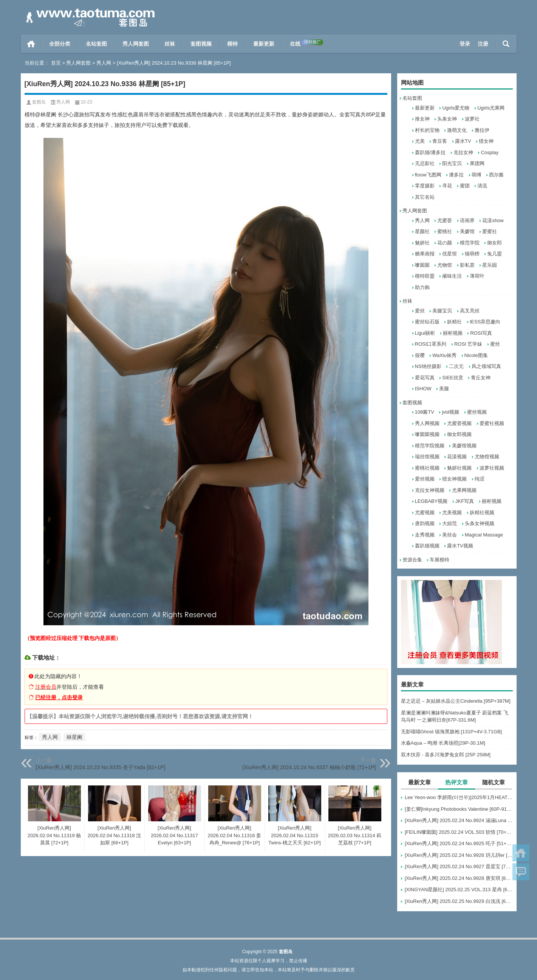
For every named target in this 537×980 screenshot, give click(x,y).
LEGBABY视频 (431, 501)
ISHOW (423, 389)
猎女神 (486, 141)
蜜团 (465, 186)
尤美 (420, 141)
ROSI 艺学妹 (468, 344)
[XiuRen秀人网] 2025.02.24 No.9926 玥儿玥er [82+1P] (459, 855)
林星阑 (74, 737)
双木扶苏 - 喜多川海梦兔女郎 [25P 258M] (446, 755)
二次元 (456, 366)
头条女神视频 (480, 523)
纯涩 (480, 479)
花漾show (493, 220)
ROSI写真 (481, 333)
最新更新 (264, 44)
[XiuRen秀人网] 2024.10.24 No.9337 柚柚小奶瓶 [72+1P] (309, 767)
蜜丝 (495, 344)
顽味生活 (452, 276)
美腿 (444, 389)
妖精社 (454, 322)
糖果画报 (425, 254)
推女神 (422, 119)
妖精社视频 (482, 512)
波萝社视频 (492, 468)
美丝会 (450, 535)
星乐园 (490, 265)
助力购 (422, 287)
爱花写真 (425, 378)
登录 (465, 44)
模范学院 (470, 243)
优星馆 (450, 254)
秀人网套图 (136, 44)
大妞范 (450, 523)
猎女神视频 (454, 479)
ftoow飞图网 (428, 175)
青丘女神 (481, 378)
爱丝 (420, 311)
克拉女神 (463, 152)
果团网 (477, 163)
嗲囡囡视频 (427, 434)
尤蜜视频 (425, 512)
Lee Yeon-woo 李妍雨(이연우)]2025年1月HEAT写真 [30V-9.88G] (459, 797)
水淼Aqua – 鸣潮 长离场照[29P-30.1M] (443, 743)
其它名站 (425, 197)
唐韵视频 (425, 523)
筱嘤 (420, 355)
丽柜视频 (453, 333)
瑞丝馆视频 (427, 457)
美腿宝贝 (442, 311)
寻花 (447, 186)
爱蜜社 (490, 231)
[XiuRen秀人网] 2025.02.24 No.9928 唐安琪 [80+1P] (459, 878)
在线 (306, 43)
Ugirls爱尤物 (456, 108)
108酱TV (425, 412)
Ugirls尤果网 (491, 108)
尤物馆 (445, 265)
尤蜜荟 (445, 220)
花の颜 (445, 243)
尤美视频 (452, 512)
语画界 (467, 220)
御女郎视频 (459, 434)
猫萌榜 (472, 254)
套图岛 (39, 102)
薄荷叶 (477, 276)
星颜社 (422, 231)
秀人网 (104, 63)
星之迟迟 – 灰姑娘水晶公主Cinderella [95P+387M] (456, 701)
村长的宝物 (427, 130)
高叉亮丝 (470, 311)
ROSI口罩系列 (431, 344)
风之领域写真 (486, 366)
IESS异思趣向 (485, 322)
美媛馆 (467, 231)
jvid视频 (450, 412)
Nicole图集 (476, 355)
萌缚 (477, 175)
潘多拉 (456, 175)
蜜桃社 (445, 231)
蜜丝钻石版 (427, 322)
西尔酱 (496, 175)
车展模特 (440, 560)
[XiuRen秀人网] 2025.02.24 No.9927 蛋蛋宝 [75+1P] (459, 866)
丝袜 (170, 44)
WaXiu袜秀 (444, 355)
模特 (232, 44)
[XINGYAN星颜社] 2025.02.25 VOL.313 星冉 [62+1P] (459, 890)
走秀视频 (425, 535)
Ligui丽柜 (425, 333)
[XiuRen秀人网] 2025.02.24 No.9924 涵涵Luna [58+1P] (459, 820)
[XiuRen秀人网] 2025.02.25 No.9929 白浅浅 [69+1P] (459, 901)
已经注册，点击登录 (59, 697)
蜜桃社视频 (427, 468)
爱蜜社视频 (492, 423)
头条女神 (447, 119)
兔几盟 (494, 254)
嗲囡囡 (422, 265)
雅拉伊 (482, 130)
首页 (31, 44)
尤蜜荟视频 (459, 423)
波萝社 (472, 119)
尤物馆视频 (487, 457)
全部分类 (60, 44)
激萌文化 (457, 130)
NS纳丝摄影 (428, 366)
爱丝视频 (425, 479)
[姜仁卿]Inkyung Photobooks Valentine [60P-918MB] (459, 809)
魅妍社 (422, 243)
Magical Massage (484, 535)
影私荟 (467, 265)
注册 (483, 44)
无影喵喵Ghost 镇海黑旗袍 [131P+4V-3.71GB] (452, 732)
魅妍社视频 (459, 468)
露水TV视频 (460, 546)
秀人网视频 (427, 423)
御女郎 (494, 243)
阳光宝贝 (452, 163)
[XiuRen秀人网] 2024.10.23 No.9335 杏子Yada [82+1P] (101, 767)
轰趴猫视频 (427, 546)
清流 (482, 186)
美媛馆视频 (464, 446)
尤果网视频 (464, 490)
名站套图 (96, 44)
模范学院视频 (430, 446)
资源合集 (412, 560)
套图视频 (201, 44)
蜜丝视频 (477, 412)
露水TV (463, 141)
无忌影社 (425, 163)
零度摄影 (425, 186)
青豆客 (440, 141)
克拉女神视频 (430, 490)
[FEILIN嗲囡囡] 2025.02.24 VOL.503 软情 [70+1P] (459, 832)
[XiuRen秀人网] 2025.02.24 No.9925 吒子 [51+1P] (459, 843)
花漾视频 (457, 457)
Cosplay (490, 152)
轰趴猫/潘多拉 (430, 152)
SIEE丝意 (453, 378)
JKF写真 (465, 501)
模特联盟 (425, 276)
